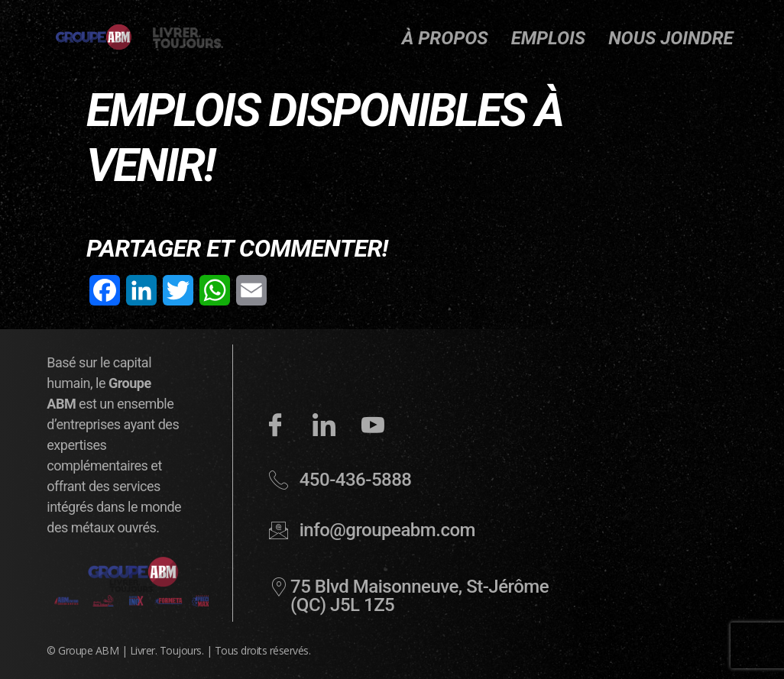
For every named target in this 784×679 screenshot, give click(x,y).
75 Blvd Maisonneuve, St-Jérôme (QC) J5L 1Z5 (420, 596)
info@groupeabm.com (387, 530)
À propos (445, 38)
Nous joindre (671, 38)
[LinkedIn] (324, 430)
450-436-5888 (356, 480)
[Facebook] (275, 430)
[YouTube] (373, 430)
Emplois (549, 38)
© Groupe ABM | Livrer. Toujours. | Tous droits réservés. (178, 650)
